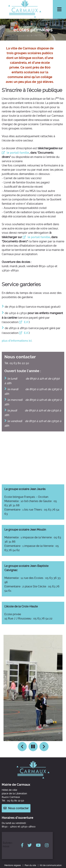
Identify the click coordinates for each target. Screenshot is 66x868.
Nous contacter (18, 808)
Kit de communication (51, 865)
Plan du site (30, 865)
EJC (26, 322)
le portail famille (18, 153)
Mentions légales (13, 865)
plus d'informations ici (17, 341)
